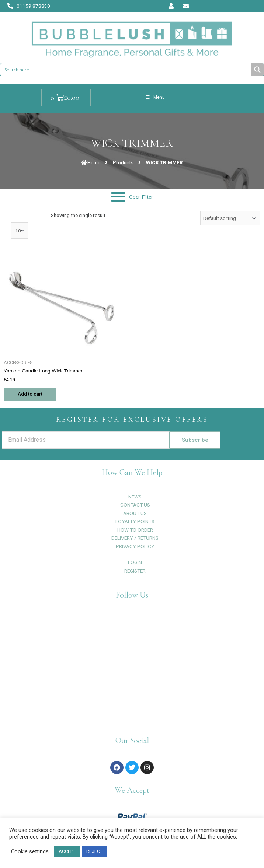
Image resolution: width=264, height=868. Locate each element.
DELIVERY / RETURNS (135, 538)
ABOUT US (135, 513)
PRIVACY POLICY (135, 546)
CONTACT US (135, 505)
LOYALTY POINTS (135, 521)
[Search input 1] (126, 70)
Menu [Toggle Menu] (155, 97)
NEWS (135, 497)
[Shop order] (230, 218)
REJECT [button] (94, 851)
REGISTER (135, 571)
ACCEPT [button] (67, 851)
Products (123, 162)
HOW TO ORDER (135, 530)
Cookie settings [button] (30, 851)
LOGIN (135, 562)
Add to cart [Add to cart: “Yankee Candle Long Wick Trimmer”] (31, 394)
